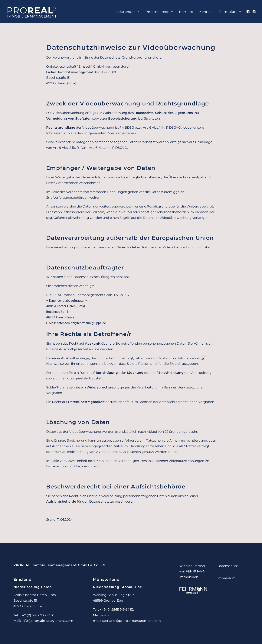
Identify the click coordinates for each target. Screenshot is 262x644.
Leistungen (128, 12)
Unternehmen (159, 12)
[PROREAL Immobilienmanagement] (32, 12)
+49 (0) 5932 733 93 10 (37, 615)
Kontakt (206, 12)
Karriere (186, 12)
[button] (248, 12)
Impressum (226, 578)
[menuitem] (128, 12)
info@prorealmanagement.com (47, 621)
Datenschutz (228, 566)
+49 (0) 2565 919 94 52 (117, 610)
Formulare (230, 12)
